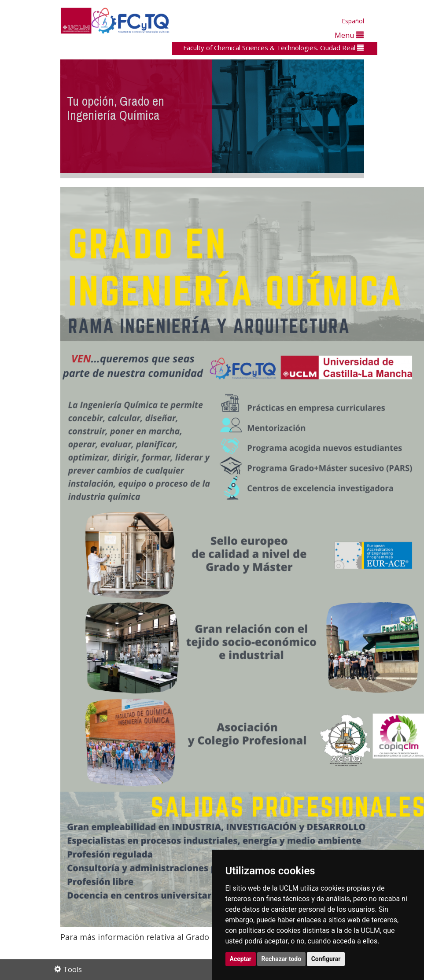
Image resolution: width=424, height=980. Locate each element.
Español (353, 21)
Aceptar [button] (241, 959)
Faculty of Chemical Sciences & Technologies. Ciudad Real (273, 48)
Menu (349, 35)
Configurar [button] (326, 959)
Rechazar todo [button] (282, 959)
